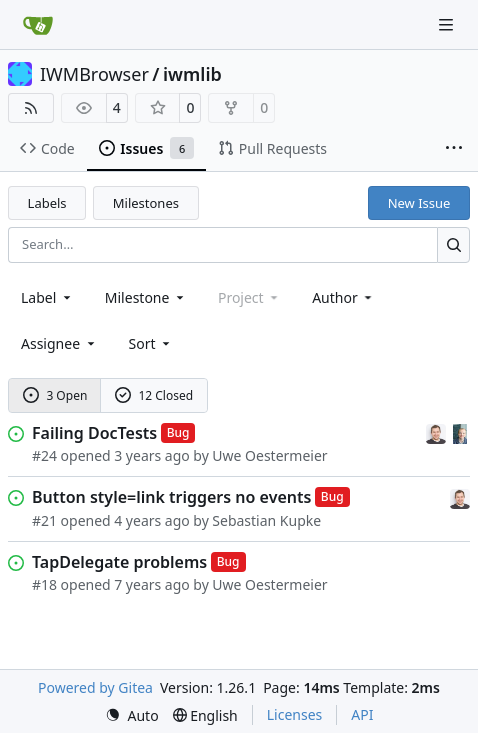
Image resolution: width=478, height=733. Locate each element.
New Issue (419, 203)
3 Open (55, 395)
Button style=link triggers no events (171, 497)
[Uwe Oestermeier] (460, 432)
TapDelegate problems (119, 562)
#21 (44, 520)
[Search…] (453, 244)
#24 (44, 455)
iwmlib (192, 74)
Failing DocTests (94, 433)
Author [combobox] (343, 297)
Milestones (146, 203)
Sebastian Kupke (266, 520)
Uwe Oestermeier (269, 455)
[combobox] (47, 297)
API (362, 714)
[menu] (151, 343)
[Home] (38, 25)
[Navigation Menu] (448, 24)
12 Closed (154, 395)
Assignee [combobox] (59, 343)
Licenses (295, 714)
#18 (44, 584)
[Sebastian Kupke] (438, 432)
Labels (47, 203)
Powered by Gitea (95, 687)
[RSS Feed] (31, 108)
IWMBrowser (94, 74)
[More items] (454, 149)
